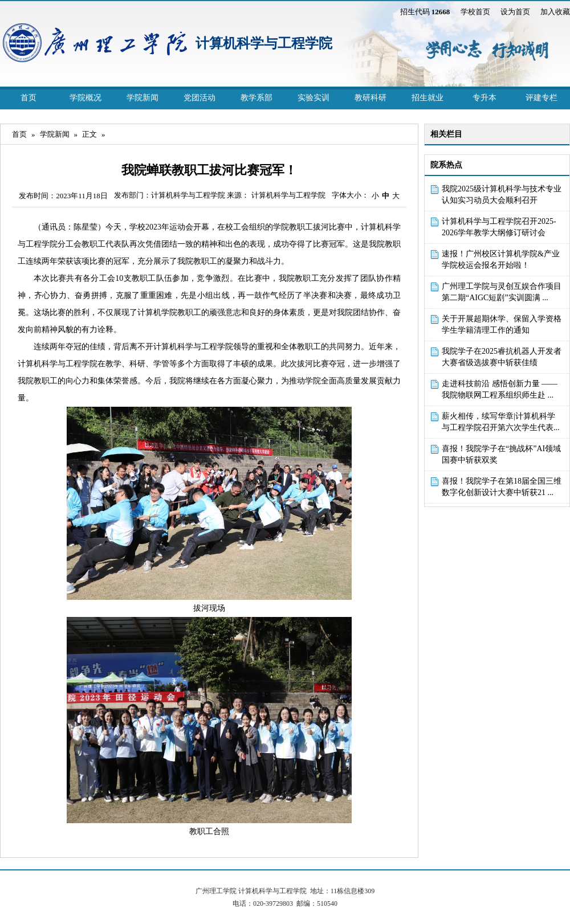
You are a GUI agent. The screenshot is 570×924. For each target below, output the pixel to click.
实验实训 (313, 98)
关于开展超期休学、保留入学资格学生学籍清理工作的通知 (502, 324)
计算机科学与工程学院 (264, 43)
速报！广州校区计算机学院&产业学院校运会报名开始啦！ (501, 259)
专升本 (484, 98)
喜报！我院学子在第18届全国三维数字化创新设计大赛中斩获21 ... (502, 487)
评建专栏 (541, 98)
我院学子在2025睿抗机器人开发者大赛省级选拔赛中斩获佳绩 (502, 357)
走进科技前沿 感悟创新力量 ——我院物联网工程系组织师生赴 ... (500, 389)
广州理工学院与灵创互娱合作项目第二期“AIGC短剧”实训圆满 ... (502, 292)
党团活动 (199, 98)
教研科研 (370, 98)
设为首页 (515, 12)
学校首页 (475, 12)
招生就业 (427, 98)
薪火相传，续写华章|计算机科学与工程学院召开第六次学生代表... (501, 422)
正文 (89, 134)
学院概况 (85, 98)
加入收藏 (555, 12)
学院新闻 (142, 98)
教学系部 (256, 98)
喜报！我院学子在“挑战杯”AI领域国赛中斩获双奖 (501, 454)
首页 (28, 98)
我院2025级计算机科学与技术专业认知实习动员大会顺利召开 (502, 195)
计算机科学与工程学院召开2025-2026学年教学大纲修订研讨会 (499, 227)
